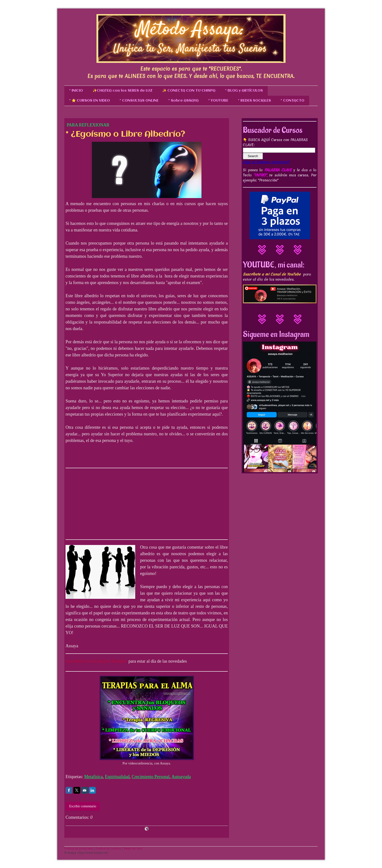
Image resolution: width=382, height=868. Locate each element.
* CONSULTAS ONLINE (139, 101)
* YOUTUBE (218, 101)
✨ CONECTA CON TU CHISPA (189, 91)
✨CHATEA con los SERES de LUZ (123, 91)
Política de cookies (108, 848)
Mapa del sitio (133, 848)
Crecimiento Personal (150, 777)
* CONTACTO (292, 101)
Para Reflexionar (88, 125)
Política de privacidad (78, 848)
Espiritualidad (117, 777)
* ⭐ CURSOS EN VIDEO (90, 101)
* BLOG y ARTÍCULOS (244, 91)
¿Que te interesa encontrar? (266, 162)
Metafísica (93, 777)
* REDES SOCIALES (254, 101)
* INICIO (76, 91)
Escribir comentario (83, 806)
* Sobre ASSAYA (183, 101)
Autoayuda (181, 777)
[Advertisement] (102, 503)
